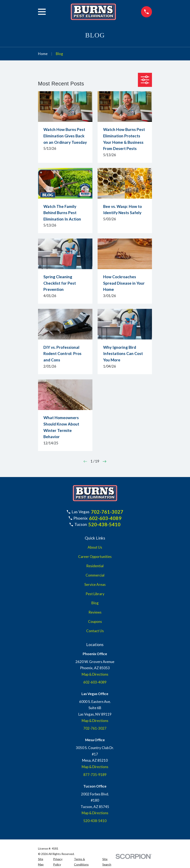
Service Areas (95, 584)
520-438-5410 (104, 524)
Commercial (95, 575)
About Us (95, 547)
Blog (95, 603)
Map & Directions (95, 674)
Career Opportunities (95, 557)
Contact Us (95, 631)
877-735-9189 (95, 775)
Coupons (95, 622)
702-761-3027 (107, 512)
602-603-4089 (105, 518)
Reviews (95, 612)
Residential (95, 566)
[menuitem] (43, 862)
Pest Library (95, 594)
